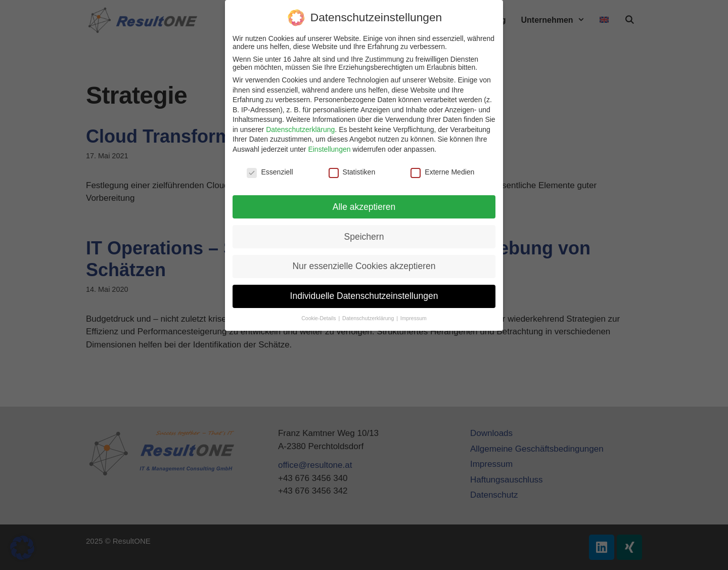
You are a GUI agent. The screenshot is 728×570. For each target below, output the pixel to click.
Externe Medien (442, 172)
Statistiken (352, 172)
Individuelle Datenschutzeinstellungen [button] (364, 296)
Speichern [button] (364, 237)
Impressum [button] (414, 318)
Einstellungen (329, 149)
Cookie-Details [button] (319, 318)
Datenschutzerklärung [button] (369, 318)
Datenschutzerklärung (300, 129)
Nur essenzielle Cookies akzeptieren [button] (364, 266)
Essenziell (270, 172)
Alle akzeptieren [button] (364, 207)
